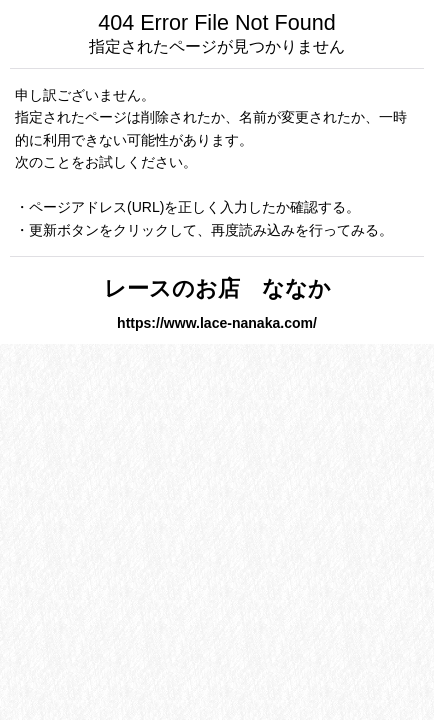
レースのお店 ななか (239, 288)
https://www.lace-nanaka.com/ (217, 323)
